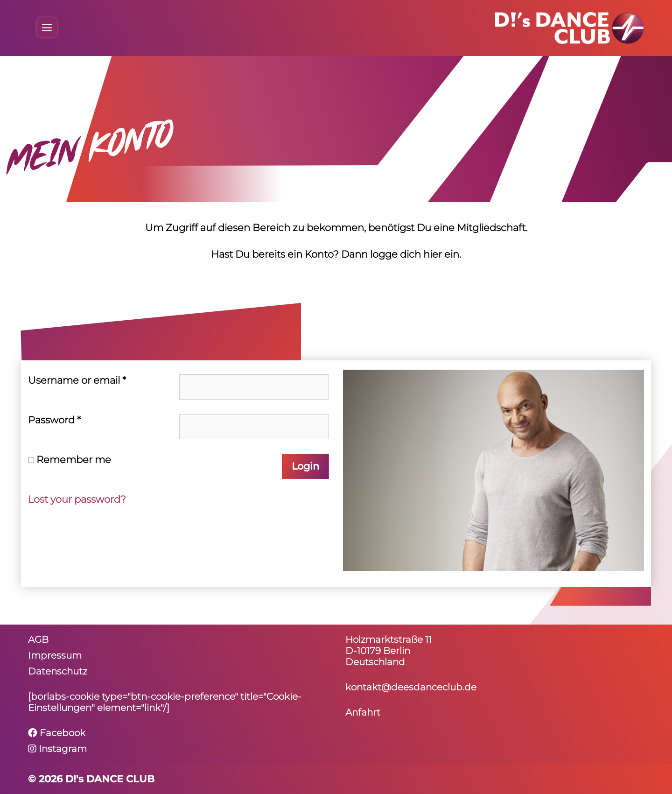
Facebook (57, 733)
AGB (38, 639)
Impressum (55, 655)
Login (305, 466)
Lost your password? (77, 499)
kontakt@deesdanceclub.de (411, 687)
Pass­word (54, 420)
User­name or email (77, 380)
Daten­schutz (58, 671)
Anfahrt (363, 712)
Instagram (57, 749)
